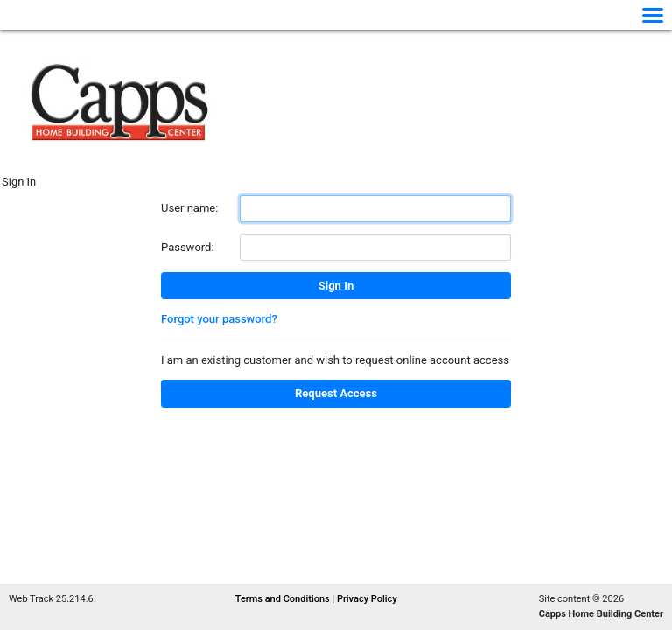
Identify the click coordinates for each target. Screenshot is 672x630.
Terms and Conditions (284, 599)
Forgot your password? (219, 319)
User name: (189, 208)
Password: (188, 247)
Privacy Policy (367, 599)
